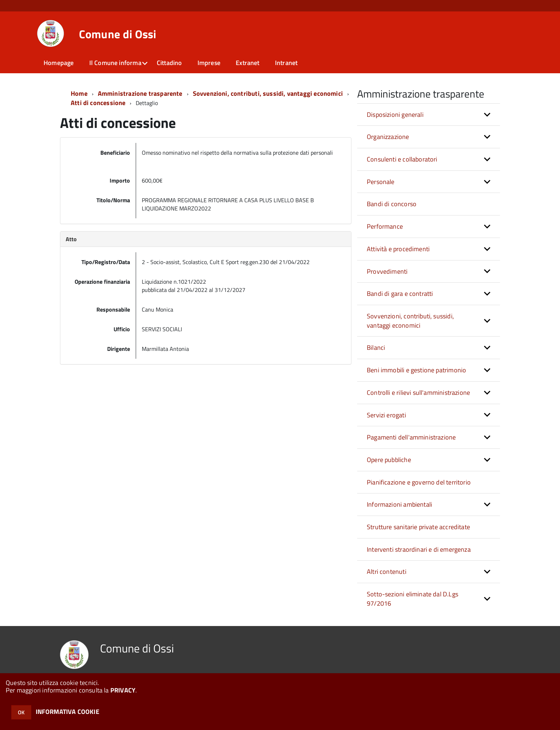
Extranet (247, 63)
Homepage (59, 63)
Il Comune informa (115, 63)
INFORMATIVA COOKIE (67, 712)
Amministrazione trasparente (140, 93)
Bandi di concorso (392, 204)
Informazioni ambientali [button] (399, 504)
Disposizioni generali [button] (395, 115)
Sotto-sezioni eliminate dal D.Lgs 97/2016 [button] (412, 599)
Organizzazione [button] (388, 137)
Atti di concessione (98, 103)
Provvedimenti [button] (387, 271)
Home (79, 93)
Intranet (286, 63)
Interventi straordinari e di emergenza (419, 549)
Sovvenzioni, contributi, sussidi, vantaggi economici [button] (410, 321)
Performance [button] (385, 226)
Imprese (209, 63)
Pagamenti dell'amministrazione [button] (411, 437)
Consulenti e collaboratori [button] (402, 159)
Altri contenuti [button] (387, 572)
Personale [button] (381, 182)
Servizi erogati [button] (386, 415)
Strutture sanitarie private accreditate (418, 527)
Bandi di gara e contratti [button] (400, 294)
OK (21, 712)
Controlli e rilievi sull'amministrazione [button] (418, 393)
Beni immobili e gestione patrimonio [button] (416, 370)
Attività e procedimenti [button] (398, 249)
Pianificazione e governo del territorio (419, 482)
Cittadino (169, 63)
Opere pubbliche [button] (389, 460)
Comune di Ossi (117, 34)
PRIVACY (123, 690)
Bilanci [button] (376, 347)
